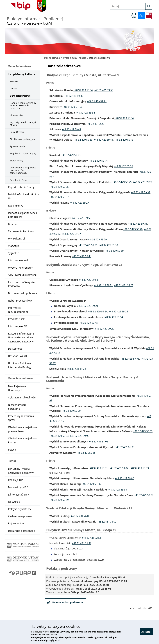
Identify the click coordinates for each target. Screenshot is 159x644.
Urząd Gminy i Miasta (75, 58)
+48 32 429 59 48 (88, 323)
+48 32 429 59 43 (124, 140)
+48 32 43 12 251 (96, 124)
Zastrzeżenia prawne (20, 516)
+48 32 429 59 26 (118, 312)
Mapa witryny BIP (18, 487)
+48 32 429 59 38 (108, 245)
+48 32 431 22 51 (91, 538)
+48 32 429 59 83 (139, 468)
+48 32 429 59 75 (122, 182)
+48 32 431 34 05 (124, 285)
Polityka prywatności (20, 509)
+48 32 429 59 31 (138, 224)
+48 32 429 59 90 (71, 411)
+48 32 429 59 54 (113, 317)
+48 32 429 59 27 (79, 203)
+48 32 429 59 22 (104, 329)
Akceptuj (146, 632)
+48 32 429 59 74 (98, 161)
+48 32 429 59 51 (103, 285)
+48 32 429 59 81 (98, 468)
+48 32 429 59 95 (79, 436)
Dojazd (14, 89)
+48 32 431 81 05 (98, 442)
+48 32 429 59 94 (59, 436)
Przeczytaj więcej (40, 632)
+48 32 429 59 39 (114, 251)
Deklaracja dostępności (22, 531)
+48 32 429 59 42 (71, 129)
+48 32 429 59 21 (89, 306)
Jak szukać (14, 502)
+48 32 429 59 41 (103, 140)
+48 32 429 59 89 (59, 500)
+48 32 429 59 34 (83, 90)
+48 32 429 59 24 (98, 312)
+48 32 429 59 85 (117, 490)
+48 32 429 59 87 (144, 495)
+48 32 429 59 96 (130, 359)
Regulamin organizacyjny (23, 153)
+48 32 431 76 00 (80, 516)
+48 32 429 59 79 (97, 239)
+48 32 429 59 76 (88, 245)
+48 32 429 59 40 (74, 96)
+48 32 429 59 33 (83, 140)
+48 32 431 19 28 (76, 369)
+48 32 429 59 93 (143, 431)
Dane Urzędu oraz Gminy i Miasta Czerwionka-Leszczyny (24, 106)
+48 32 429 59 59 (82, 218)
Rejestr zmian (16, 523)
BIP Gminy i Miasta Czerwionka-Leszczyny (21, 471)
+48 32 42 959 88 (86, 453)
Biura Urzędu (17, 132)
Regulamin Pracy (19, 180)
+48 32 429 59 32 (141, 192)
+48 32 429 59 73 (71, 155)
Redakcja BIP (15, 480)
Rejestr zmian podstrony (67, 602)
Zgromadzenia (17, 146)
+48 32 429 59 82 (119, 468)
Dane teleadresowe (20, 96)
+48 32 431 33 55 (104, 90)
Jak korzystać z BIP (19, 495)
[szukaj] (149, 6)
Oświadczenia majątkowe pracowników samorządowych (23, 170)
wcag (134, 16)
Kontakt (14, 81)
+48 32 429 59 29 (142, 182)
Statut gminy (17, 161)
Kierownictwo (17, 115)
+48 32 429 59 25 (59, 187)
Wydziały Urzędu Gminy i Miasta (23, 124)
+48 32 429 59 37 (59, 197)
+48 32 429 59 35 (123, 166)
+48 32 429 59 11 (97, 101)
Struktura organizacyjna (22, 139)
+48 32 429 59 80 (124, 478)
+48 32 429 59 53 (88, 280)
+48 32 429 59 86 (91, 484)
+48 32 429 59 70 (133, 229)
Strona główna (52, 58)
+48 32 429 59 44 (82, 256)
